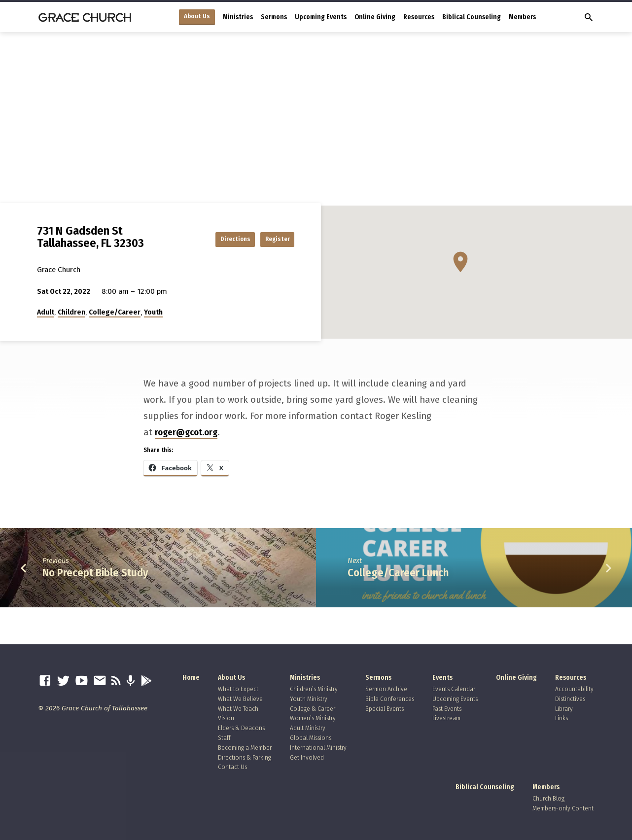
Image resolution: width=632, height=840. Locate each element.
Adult (46, 312)
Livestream (446, 718)
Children (71, 312)
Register (270, 239)
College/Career (115, 312)
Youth (153, 312)
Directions (214, 239)
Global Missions (311, 738)
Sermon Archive (386, 689)
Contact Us (232, 767)
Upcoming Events (321, 17)
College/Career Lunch (398, 573)
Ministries (238, 17)
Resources (419, 17)
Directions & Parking (245, 757)
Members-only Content (563, 808)
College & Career (313, 709)
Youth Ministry (309, 699)
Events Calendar (454, 689)
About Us (197, 16)
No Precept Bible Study (95, 573)
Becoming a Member (245, 748)
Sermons (274, 17)
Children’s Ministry (314, 689)
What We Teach (238, 709)
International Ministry (318, 748)
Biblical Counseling (472, 17)
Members (522, 17)
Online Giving (375, 17)
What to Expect (238, 689)
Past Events (447, 709)
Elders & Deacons (241, 728)
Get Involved (307, 757)
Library (564, 709)
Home (191, 678)
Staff (224, 738)
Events (442, 678)
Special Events (385, 709)
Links (562, 718)
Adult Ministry (308, 728)
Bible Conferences (390, 699)
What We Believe (240, 699)
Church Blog (548, 798)
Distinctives (570, 699)
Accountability (574, 689)
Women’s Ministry (313, 718)
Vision (226, 718)
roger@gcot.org (186, 432)
